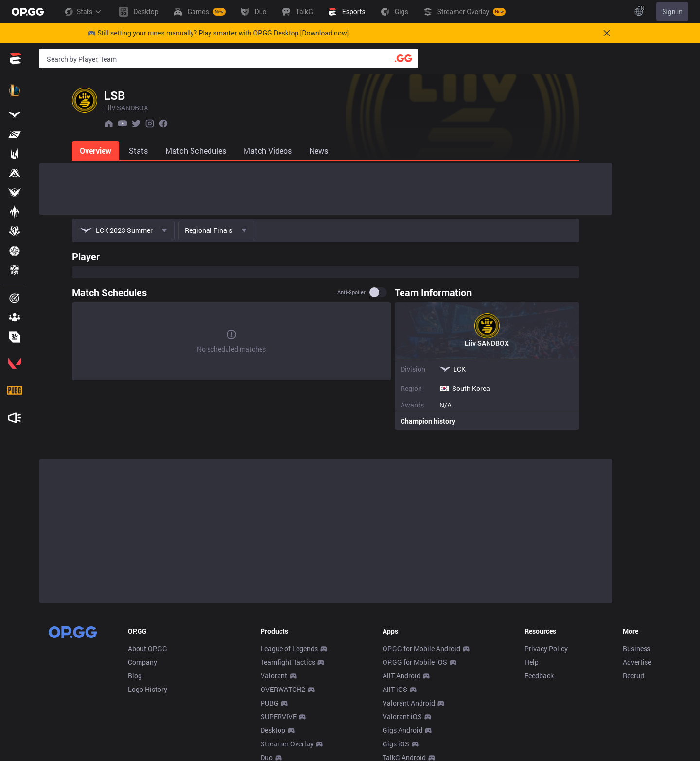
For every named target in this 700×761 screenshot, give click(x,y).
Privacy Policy (546, 648)
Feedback (539, 676)
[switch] (411, 292)
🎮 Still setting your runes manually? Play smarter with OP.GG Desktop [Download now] (218, 33)
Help (532, 662)
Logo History (148, 689)
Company (142, 662)
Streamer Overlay (287, 744)
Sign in (672, 12)
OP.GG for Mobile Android (421, 648)
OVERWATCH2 (283, 689)
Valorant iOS (402, 717)
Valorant (274, 676)
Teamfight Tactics (288, 662)
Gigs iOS (396, 744)
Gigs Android (402, 730)
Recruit (634, 676)
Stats (83, 12)
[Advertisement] (326, 189)
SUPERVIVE (279, 717)
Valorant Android (409, 703)
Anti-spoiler (385, 292)
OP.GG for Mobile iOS (415, 662)
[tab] (63, 151)
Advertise (637, 662)
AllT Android (402, 676)
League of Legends (289, 648)
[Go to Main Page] (28, 12)
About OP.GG (148, 648)
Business (637, 648)
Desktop (273, 730)
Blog (135, 676)
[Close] (607, 33)
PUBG (270, 703)
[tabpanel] (326, 338)
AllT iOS (395, 689)
